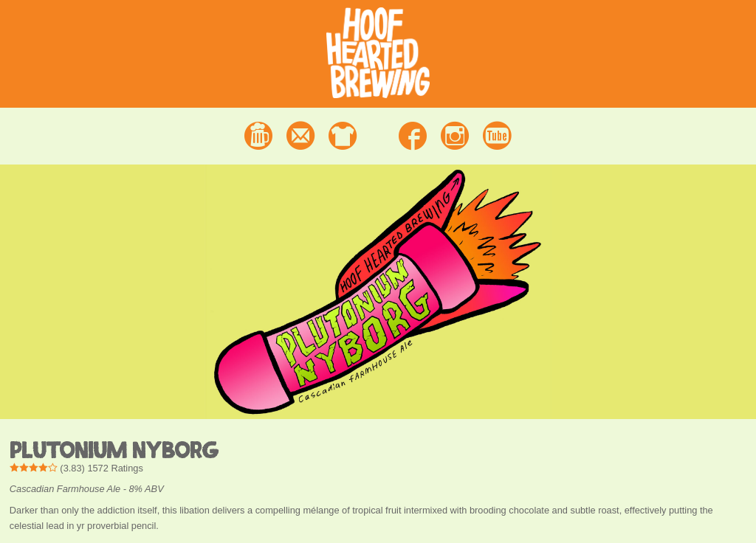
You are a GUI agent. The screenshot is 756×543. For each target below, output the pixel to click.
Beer (258, 136)
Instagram (455, 136)
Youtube (497, 136)
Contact (300, 136)
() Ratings (76, 468)
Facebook (413, 136)
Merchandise (343, 136)
